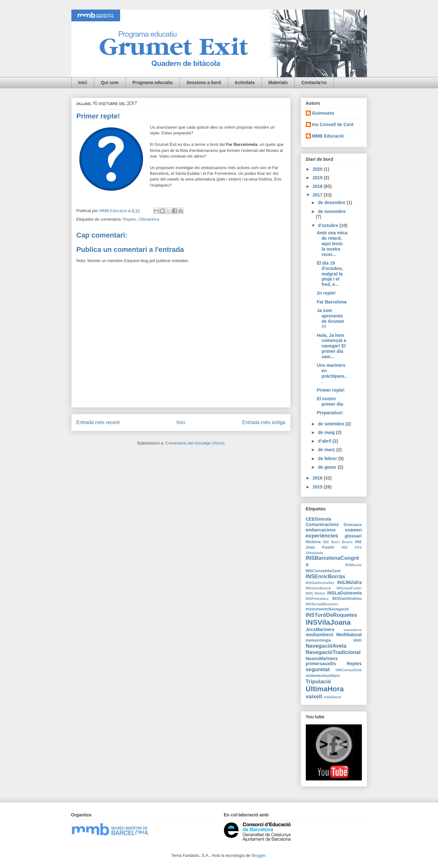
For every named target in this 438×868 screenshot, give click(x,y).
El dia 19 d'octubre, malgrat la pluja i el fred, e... (330, 274)
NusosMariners (322, 658)
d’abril (325, 441)
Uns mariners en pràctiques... (332, 373)
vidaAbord (332, 697)
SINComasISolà (349, 670)
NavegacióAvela (326, 646)
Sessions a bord (204, 82)
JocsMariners (320, 630)
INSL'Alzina (316, 593)
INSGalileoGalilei (320, 583)
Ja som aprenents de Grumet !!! (330, 318)
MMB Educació (328, 136)
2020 (318, 169)
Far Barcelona (331, 302)
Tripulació (318, 682)
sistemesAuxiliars (323, 676)
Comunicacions (322, 524)
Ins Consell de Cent (333, 125)
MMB (358, 640)
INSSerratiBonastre (322, 604)
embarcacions (321, 530)
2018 (318, 186)
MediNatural (349, 635)
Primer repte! (330, 390)
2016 (318, 478)
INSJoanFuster (349, 588)
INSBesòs (353, 565)
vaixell (314, 697)
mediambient (320, 635)
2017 (318, 195)
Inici (83, 82)
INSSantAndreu (347, 599)
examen (353, 530)
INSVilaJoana (328, 622)
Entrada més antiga (264, 422)
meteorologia (318, 640)
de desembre (332, 203)
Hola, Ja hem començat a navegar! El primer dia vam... (331, 346)
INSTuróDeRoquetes (332, 615)
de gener (328, 467)
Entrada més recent (98, 422)
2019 (318, 178)
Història (313, 542)
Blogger (258, 855)
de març (327, 450)
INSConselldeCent (323, 571)
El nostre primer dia (330, 401)
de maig (327, 432)
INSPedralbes (317, 599)
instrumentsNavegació (327, 609)
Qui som (110, 82)
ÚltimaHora (149, 219)
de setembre (332, 424)
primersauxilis (321, 664)
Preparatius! (330, 413)
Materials (278, 82)
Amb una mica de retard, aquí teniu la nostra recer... (332, 243)
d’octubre (329, 225)
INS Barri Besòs (338, 542)
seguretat (318, 669)
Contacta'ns (314, 82)
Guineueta (323, 113)
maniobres (353, 630)
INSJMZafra (349, 582)
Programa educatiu (153, 82)
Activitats (245, 82)
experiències (322, 536)
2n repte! (326, 293)
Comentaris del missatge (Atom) (195, 443)
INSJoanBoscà (318, 588)
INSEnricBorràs (326, 576)
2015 (318, 487)
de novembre (332, 211)
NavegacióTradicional (333, 652)
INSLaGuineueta (344, 593)
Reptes (129, 219)
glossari (353, 536)
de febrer (328, 459)
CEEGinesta (319, 519)
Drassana (353, 525)
